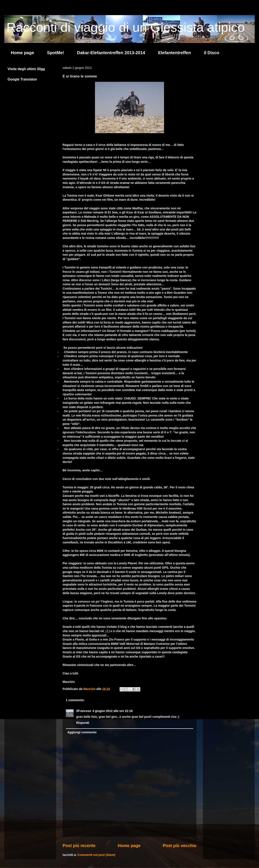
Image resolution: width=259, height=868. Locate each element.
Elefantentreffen (174, 53)
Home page (22, 53)
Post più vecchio (180, 846)
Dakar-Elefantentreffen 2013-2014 (111, 53)
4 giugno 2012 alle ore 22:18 (112, 711)
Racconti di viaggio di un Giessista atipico (126, 27)
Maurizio (90, 689)
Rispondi (83, 723)
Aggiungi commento (82, 732)
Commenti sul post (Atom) (96, 855)
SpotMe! (56, 53)
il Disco (212, 53)
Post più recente (79, 846)
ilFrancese (84, 711)
